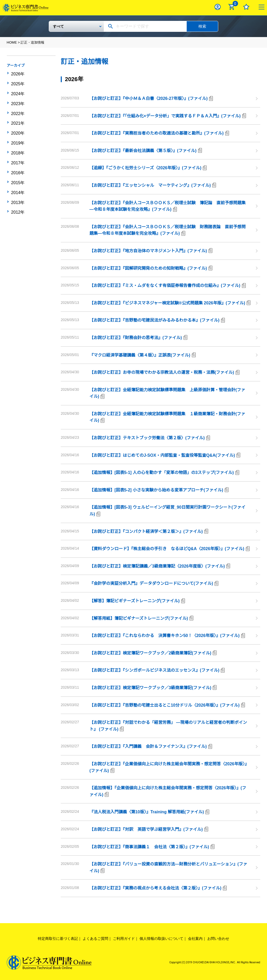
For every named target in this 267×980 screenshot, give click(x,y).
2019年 (17, 130)
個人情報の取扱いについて (161, 939)
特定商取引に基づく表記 (58, 939)
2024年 (17, 89)
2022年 (17, 106)
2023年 (17, 98)
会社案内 (195, 939)
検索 (202, 26)
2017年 (17, 146)
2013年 (17, 178)
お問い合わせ (218, 939)
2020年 (17, 122)
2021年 (17, 114)
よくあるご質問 (95, 939)
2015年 (17, 162)
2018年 (17, 138)
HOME (12, 42)
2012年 (17, 187)
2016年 (17, 154)
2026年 (17, 73)
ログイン (218, 7)
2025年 (17, 81)
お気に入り (246, 7)
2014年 (17, 170)
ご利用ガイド (124, 939)
